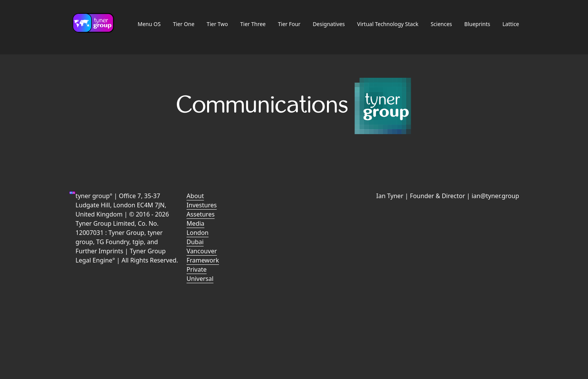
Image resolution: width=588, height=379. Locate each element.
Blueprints (477, 24)
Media (195, 223)
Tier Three (253, 24)
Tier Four (289, 24)
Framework (203, 260)
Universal (200, 279)
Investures (202, 205)
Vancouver (202, 251)
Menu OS (149, 24)
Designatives (329, 24)
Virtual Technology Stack (388, 24)
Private (196, 269)
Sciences (441, 24)
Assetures (200, 214)
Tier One (184, 24)
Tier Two (217, 24)
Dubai (195, 242)
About (195, 196)
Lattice (511, 24)
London (197, 233)
